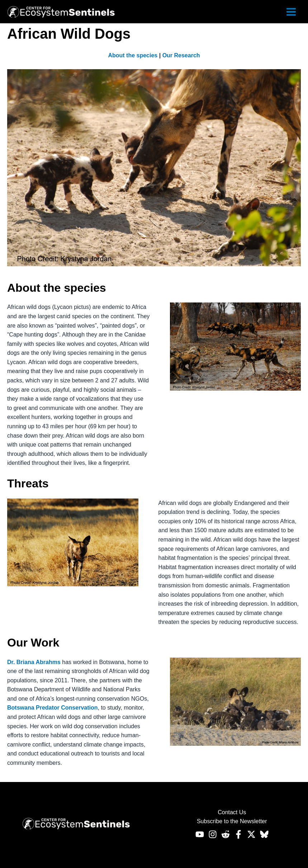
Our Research (181, 55)
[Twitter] (251, 834)
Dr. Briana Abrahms (34, 662)
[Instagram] (213, 834)
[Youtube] (200, 834)
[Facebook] (238, 834)
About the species (133, 55)
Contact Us (232, 812)
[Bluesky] (264, 834)
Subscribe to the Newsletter (232, 821)
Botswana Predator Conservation (53, 708)
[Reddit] (226, 834)
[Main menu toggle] (291, 12)
